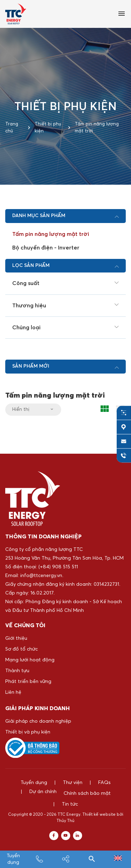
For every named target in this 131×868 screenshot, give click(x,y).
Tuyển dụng (34, 783)
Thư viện (73, 783)
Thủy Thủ (65, 810)
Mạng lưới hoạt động (30, 660)
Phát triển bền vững (28, 682)
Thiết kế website (99, 804)
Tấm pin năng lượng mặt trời (51, 234)
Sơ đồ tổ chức (21, 649)
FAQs (104, 783)
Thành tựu (17, 671)
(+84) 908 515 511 (58, 567)
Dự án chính (23, 793)
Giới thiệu (16, 638)
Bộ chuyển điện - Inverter (46, 248)
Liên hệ (13, 692)
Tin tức (114, 793)
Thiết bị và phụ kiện (28, 732)
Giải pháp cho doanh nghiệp (38, 721)
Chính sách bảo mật (76, 793)
